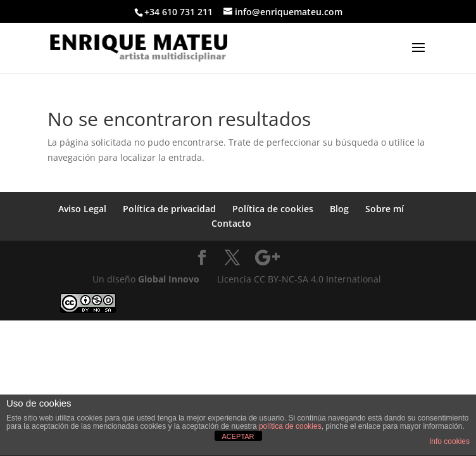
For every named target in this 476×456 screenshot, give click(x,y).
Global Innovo (169, 279)
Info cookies (449, 441)
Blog (339, 209)
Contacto (231, 223)
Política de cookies (273, 209)
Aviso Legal (82, 209)
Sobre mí (385, 209)
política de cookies (290, 426)
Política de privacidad (169, 209)
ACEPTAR (238, 436)
